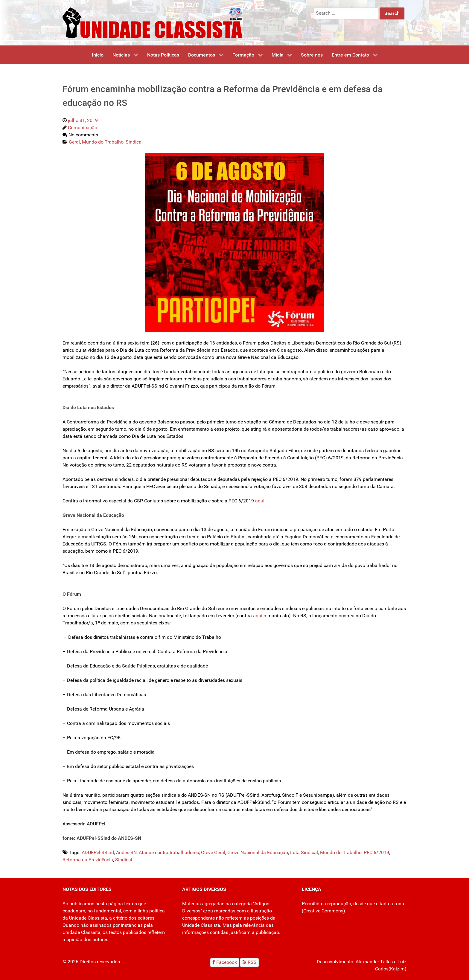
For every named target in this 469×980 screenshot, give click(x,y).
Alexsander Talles (374, 962)
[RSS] (249, 963)
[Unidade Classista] (152, 22)
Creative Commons (323, 911)
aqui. (261, 501)
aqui (258, 616)
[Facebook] (225, 963)
